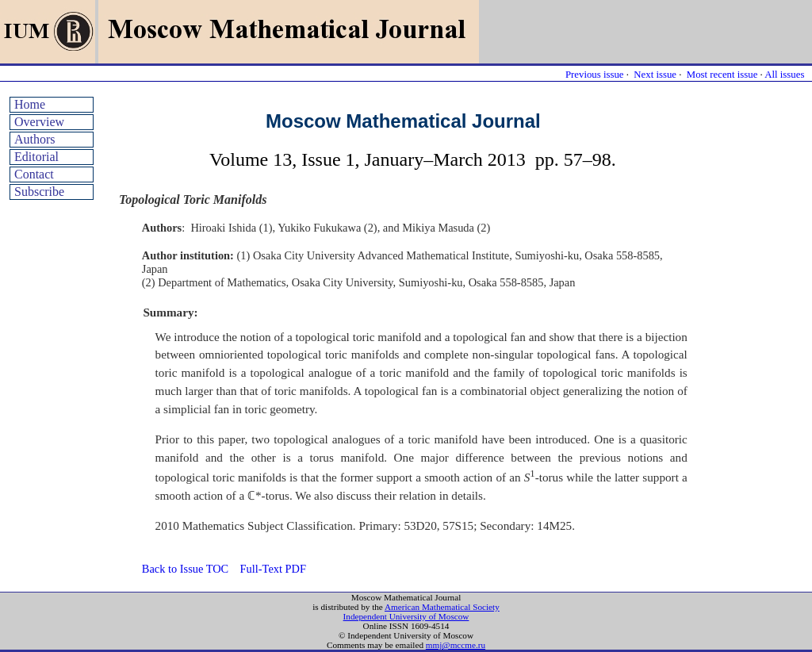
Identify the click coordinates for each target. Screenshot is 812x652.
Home (30, 104)
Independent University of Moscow (406, 616)
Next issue (655, 75)
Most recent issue (722, 75)
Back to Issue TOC (185, 569)
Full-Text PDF (273, 569)
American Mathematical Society (442, 607)
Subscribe (39, 192)
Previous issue (595, 75)
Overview (39, 122)
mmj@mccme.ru (456, 645)
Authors (35, 139)
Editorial (36, 157)
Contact (34, 174)
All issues (784, 75)
